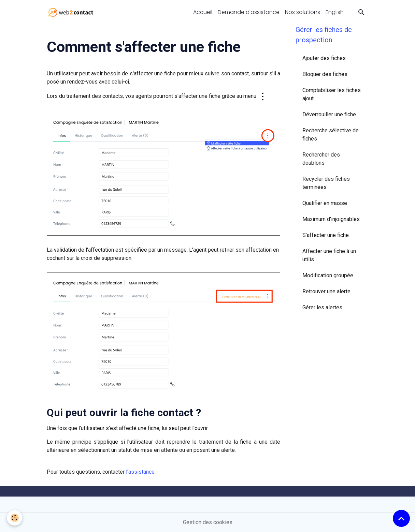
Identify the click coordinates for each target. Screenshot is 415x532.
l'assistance (140, 472)
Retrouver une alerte (326, 291)
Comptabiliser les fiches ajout (332, 94)
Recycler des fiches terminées (326, 183)
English (335, 12)
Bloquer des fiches (325, 74)
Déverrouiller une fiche (329, 114)
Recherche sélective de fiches (331, 135)
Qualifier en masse (325, 203)
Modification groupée (328, 275)
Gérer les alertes (322, 307)
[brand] (72, 12)
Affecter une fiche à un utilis (329, 255)
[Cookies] (15, 518)
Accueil (203, 12)
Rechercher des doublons (321, 159)
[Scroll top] (401, 518)
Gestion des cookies (208, 522)
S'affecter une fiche (326, 235)
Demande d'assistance (249, 12)
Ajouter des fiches (324, 58)
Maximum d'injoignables (331, 219)
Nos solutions (303, 12)
